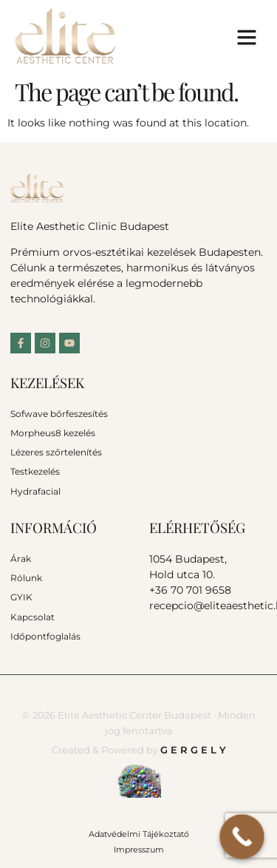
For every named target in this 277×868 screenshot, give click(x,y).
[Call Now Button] (242, 837)
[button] (247, 37)
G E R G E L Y (193, 750)
